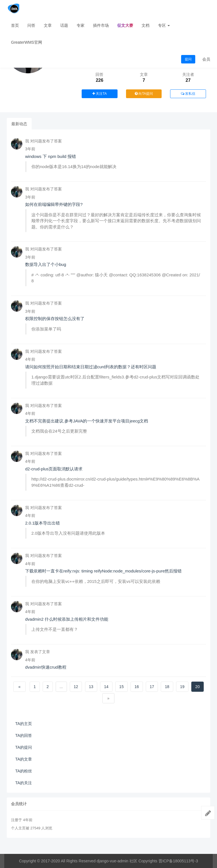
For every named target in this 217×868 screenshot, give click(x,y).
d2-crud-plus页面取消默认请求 (54, 469)
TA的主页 (24, 724)
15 (121, 687)
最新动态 (19, 124)
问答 (31, 25)
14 (106, 687)
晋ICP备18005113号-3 (178, 861)
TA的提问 (24, 747)
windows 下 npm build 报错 (51, 156)
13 (91, 687)
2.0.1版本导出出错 (43, 523)
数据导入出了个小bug (46, 264)
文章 (48, 25)
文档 (146, 25)
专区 (164, 25)
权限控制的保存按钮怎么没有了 (55, 319)
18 (167, 687)
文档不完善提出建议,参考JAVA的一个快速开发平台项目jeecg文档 (87, 421)
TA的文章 (24, 759)
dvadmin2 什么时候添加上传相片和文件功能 (67, 619)
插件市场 (101, 25)
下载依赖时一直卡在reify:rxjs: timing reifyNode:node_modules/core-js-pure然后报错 (103, 571)
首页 (15, 25)
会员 (206, 59)
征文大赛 (125, 25)
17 (152, 687)
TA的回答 (24, 735)
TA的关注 (24, 783)
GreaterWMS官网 (27, 42)
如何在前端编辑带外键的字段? (54, 204)
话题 (64, 25)
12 (76, 687)
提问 (188, 59)
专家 (81, 25)
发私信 (188, 94)
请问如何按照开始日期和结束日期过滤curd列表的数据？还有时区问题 (91, 367)
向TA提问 (144, 94)
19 (182, 687)
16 (137, 687)
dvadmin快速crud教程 (46, 667)
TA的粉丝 (24, 771)
